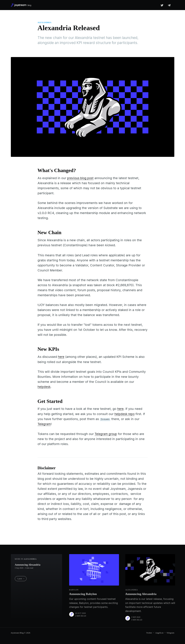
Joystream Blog (17, 632)
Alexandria (44, 22)
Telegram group (106, 433)
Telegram (44, 424)
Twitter (149, 632)
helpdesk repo (125, 414)
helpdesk (44, 387)
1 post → (21, 578)
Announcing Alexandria (28, 564)
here (61, 357)
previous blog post (81, 178)
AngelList (159, 632)
